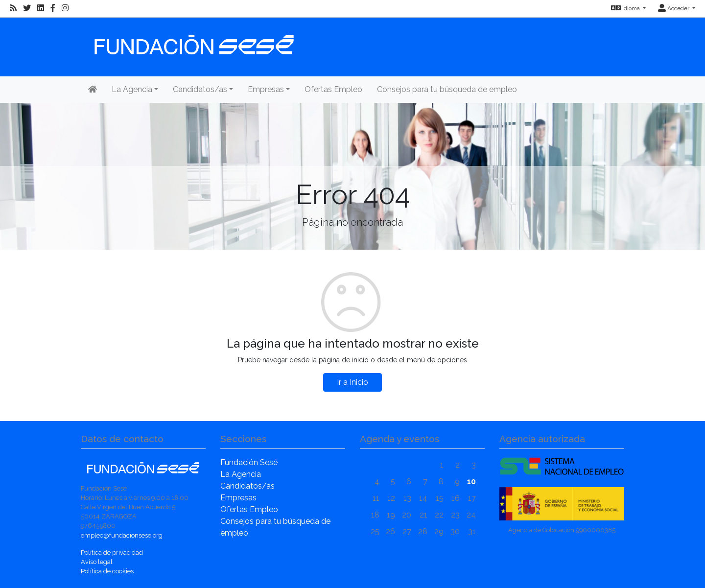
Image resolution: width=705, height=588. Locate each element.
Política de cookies (107, 571)
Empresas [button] (266, 89)
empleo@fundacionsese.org (122, 535)
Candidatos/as (247, 486)
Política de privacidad (112, 553)
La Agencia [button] (132, 89)
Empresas (238, 498)
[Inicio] (193, 40)
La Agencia (241, 474)
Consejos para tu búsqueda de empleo (447, 89)
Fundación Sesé (249, 462)
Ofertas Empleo (333, 89)
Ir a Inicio (352, 382)
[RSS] (13, 8)
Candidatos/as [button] (200, 89)
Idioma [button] (626, 8)
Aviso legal (97, 562)
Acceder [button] (674, 8)
